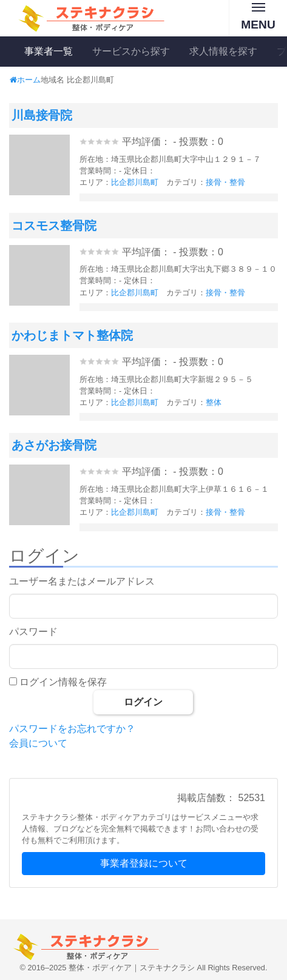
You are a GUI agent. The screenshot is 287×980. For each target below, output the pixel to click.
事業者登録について (144, 863)
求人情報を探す (223, 51)
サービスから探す (131, 51)
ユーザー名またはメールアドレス (82, 581)
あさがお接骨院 (54, 445)
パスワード (33, 632)
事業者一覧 (49, 51)
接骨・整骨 (225, 182)
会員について (38, 743)
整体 (214, 402)
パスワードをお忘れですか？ (72, 729)
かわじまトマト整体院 (72, 335)
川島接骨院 (42, 115)
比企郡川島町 (135, 182)
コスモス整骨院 (54, 226)
